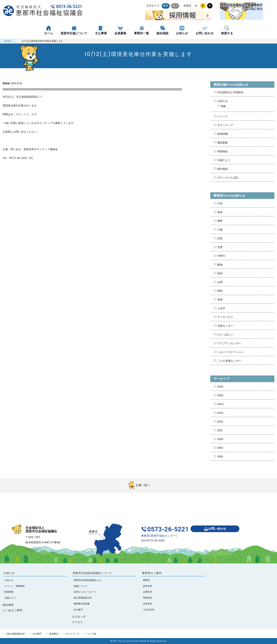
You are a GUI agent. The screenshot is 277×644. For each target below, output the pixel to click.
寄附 (223, 106)
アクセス (32, 549)
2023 (220, 413)
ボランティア (225, 125)
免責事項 (54, 634)
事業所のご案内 (152, 573)
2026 (220, 387)
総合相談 (223, 169)
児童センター (225, 326)
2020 (220, 439)
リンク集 (92, 634)
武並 (220, 238)
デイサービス (225, 317)
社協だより (224, 160)
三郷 (220, 230)
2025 (220, 395)
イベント (223, 116)
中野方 (221, 256)
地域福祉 (223, 151)
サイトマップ (73, 634)
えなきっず (79, 617)
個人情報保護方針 (16, 634)
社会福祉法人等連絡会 (230, 92)
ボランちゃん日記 (228, 178)
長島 (220, 212)
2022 (220, 422)
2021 (220, 430)
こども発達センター (229, 361)
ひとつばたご (225, 334)
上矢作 (221, 308)
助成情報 (223, 134)
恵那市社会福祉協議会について (92, 573)
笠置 (220, 247)
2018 (220, 457)
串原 (220, 300)
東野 (220, 221)
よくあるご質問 (12, 610)
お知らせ (223, 101)
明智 (220, 291)
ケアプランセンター (229, 343)
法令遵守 (37, 634)
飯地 (220, 265)
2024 (220, 404)
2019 (220, 448)
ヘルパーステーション (230, 352)
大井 (220, 203)
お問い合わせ (215, 529)
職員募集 (223, 143)
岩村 (220, 273)
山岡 (220, 282)
